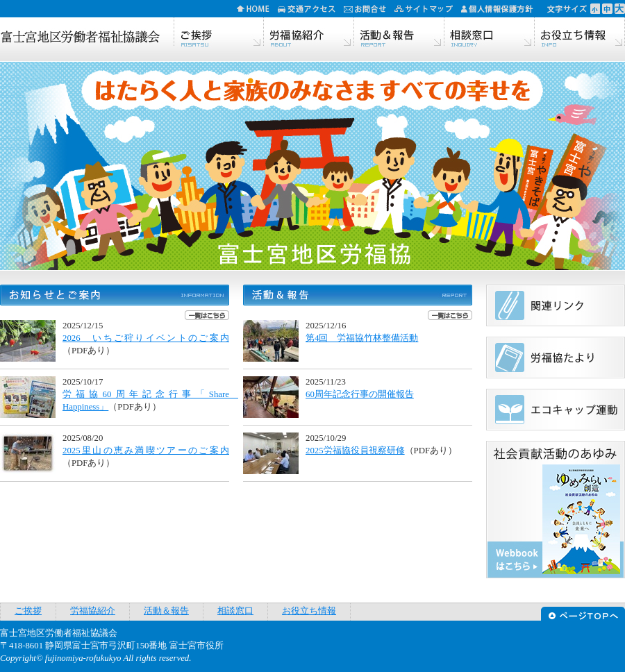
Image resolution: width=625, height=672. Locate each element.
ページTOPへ (583, 612)
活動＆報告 (399, 33)
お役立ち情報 (580, 33)
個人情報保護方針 (502, 9)
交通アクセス (311, 9)
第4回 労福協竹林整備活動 (362, 338)
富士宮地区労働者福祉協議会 (80, 38)
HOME (257, 9)
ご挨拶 (219, 33)
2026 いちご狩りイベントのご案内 (146, 338)
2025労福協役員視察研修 (355, 451)
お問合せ (369, 9)
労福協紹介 (309, 33)
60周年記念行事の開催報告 (360, 394)
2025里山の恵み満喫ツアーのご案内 (146, 451)
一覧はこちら (207, 315)
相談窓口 (490, 33)
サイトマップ (428, 9)
